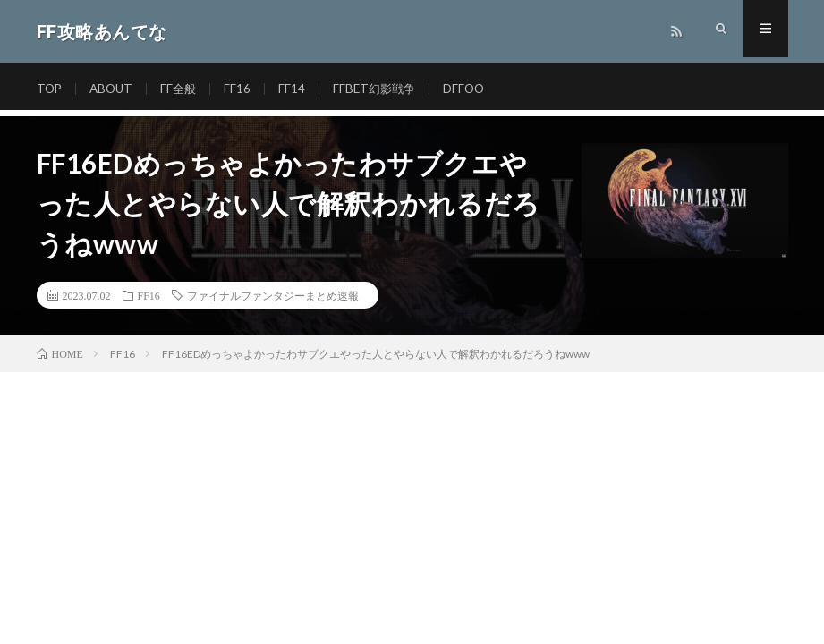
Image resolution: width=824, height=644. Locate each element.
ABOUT (114, 89)
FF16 (243, 89)
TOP (50, 89)
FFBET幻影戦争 (382, 89)
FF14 (298, 89)
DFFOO (475, 89)
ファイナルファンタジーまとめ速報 (273, 295)
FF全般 (183, 89)
